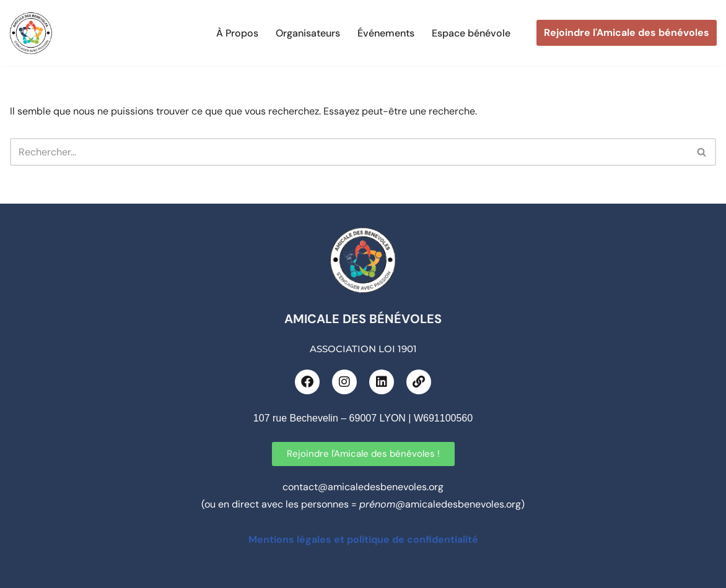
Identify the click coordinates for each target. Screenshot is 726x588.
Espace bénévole (471, 33)
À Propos (237, 33)
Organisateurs (308, 33)
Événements (386, 33)
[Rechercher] (349, 152)
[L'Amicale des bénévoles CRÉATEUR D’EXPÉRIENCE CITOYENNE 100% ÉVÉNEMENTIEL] (31, 33)
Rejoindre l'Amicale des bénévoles (627, 32)
